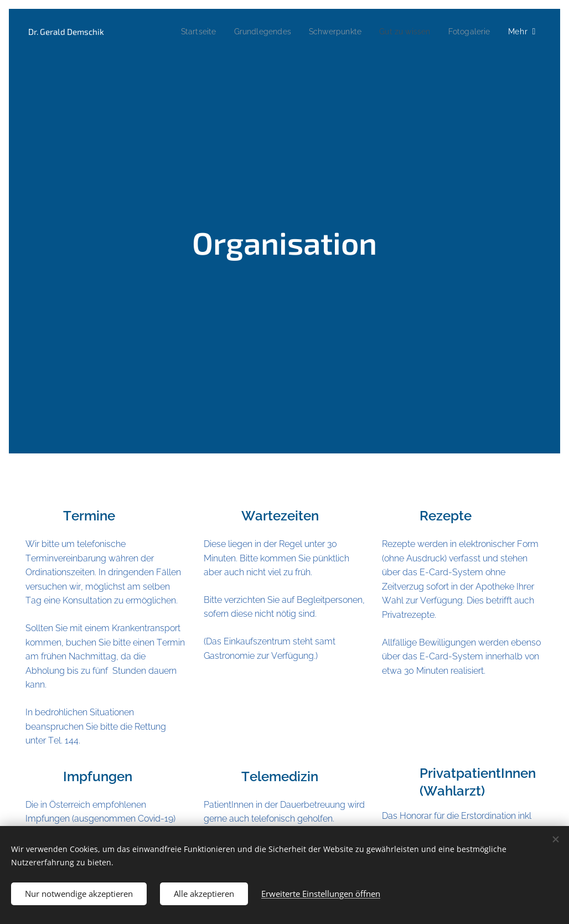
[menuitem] (180, 32)
